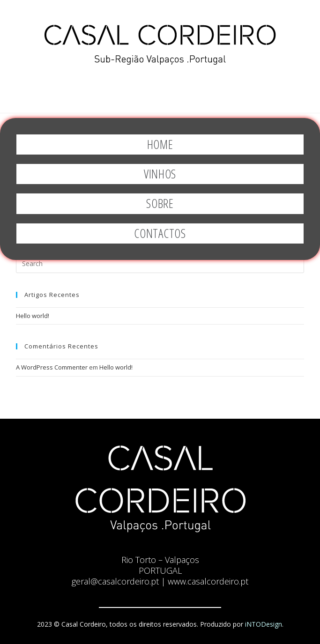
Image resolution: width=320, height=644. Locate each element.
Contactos (160, 233)
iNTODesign (264, 624)
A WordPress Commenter (52, 367)
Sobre (160, 203)
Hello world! (33, 316)
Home (160, 144)
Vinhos (160, 174)
